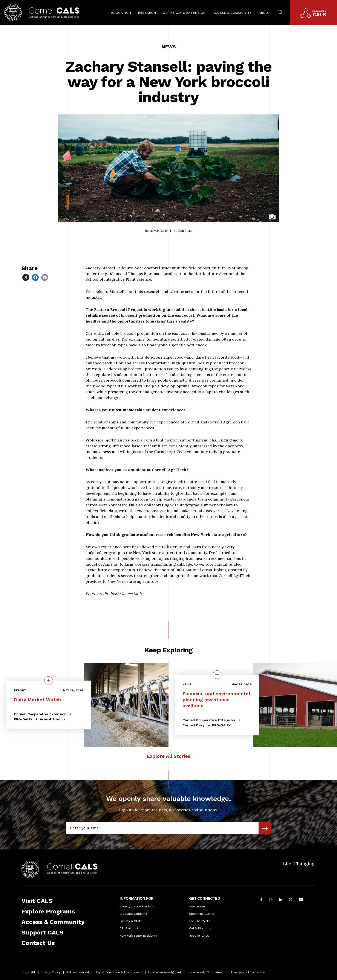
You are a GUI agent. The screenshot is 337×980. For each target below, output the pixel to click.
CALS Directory (200, 928)
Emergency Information (248, 972)
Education (121, 13)
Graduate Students (133, 914)
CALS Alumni (129, 928)
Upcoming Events (202, 914)
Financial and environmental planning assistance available (216, 700)
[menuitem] (120, 13)
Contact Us (38, 943)
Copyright (28, 972)
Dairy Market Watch (38, 700)
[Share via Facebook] (36, 277)
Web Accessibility (78, 972)
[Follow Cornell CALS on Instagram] (271, 900)
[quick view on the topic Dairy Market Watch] (49, 681)
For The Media (200, 921)
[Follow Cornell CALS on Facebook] (261, 900)
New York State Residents (138, 936)
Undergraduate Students (137, 906)
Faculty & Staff (131, 921)
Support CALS (42, 932)
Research (147, 13)
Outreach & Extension (184, 13)
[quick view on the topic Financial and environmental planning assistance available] (217, 675)
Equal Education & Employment (119, 972)
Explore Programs (48, 911)
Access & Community (232, 13)
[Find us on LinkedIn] (281, 900)
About (264, 13)
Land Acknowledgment (165, 972)
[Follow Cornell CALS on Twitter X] (291, 900)
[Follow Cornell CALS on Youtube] (301, 900)
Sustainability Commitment (206, 972)
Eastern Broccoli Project (118, 310)
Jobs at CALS (199, 936)
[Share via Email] (45, 277)
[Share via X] (26, 277)
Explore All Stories (169, 756)
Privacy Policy (51, 972)
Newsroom (197, 906)
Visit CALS (37, 901)
